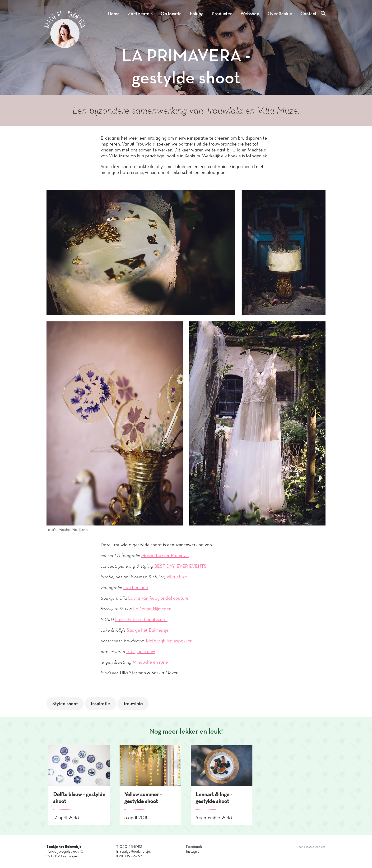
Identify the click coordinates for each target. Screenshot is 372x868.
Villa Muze (177, 577)
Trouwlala (133, 704)
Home (114, 14)
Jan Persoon (136, 587)
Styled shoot (65, 704)
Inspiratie (100, 704)
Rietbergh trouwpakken (169, 641)
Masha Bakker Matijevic (165, 555)
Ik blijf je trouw (141, 651)
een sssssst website (312, 847)
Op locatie (171, 14)
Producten (222, 14)
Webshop (250, 14)
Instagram (194, 851)
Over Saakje (280, 14)
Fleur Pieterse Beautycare (141, 619)
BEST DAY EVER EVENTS (180, 566)
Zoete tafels (140, 14)
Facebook (194, 847)
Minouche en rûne (150, 662)
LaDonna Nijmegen (152, 609)
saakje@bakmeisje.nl (137, 851)
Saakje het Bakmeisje (148, 630)
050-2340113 (131, 847)
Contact (308, 14)
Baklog (197, 14)
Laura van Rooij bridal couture (158, 598)
